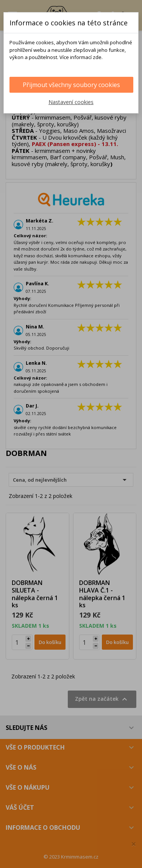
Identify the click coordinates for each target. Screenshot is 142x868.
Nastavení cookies (71, 102)
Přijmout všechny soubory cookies (71, 85)
